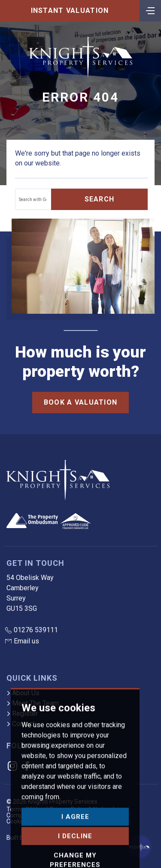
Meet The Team (33, 703)
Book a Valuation (80, 402)
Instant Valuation (70, 11)
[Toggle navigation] (150, 10)
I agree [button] (75, 844)
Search (100, 199)
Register (22, 713)
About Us (23, 693)
